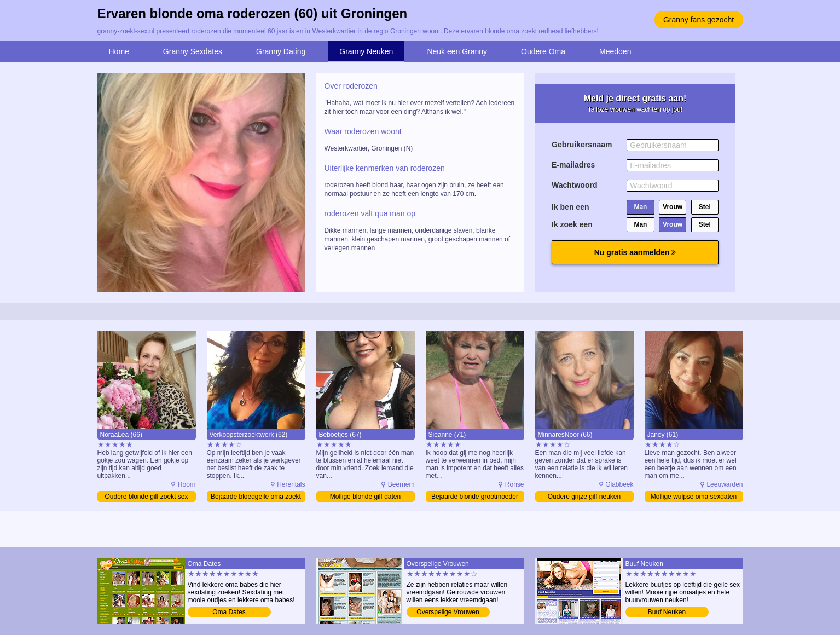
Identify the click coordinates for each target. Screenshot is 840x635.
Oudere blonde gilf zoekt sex (146, 497)
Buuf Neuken (667, 612)
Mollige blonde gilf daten (365, 497)
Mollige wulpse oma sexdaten (694, 497)
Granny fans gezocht (699, 20)
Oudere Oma (543, 51)
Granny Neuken (366, 51)
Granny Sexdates (193, 51)
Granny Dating (281, 51)
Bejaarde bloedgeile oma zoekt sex (256, 497)
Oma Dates (229, 612)
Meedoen (615, 51)
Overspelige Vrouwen (448, 612)
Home (119, 51)
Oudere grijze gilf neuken (584, 497)
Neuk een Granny (457, 51)
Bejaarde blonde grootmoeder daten (475, 497)
